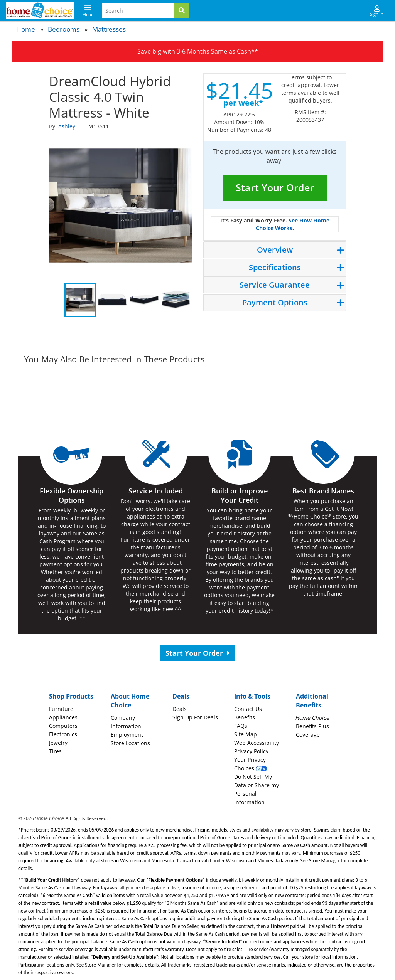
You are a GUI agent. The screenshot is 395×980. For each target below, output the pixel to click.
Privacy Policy (251, 751)
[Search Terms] (138, 10)
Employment (127, 735)
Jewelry (58, 743)
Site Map (246, 734)
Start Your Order (275, 187)
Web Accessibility (257, 743)
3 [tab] (144, 300)
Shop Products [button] (71, 696)
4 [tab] (176, 300)
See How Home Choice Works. (293, 224)
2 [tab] (112, 300)
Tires (55, 751)
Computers (63, 726)
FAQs (241, 726)
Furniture (61, 709)
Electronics (63, 734)
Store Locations (130, 743)
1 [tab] (80, 300)
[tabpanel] (120, 205)
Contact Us (248, 709)
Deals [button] (181, 696)
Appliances (63, 717)
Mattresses (109, 29)
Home (26, 29)
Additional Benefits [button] (312, 701)
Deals (180, 709)
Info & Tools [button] (252, 696)
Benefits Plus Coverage (312, 726)
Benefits (245, 717)
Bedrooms (64, 29)
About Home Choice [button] (130, 701)
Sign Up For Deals (195, 717)
